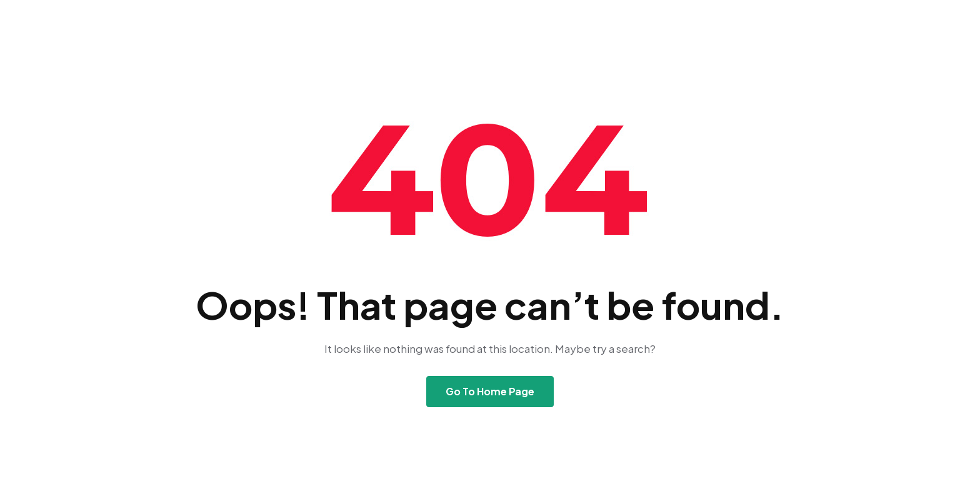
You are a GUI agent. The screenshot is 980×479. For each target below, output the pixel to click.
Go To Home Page (490, 391)
